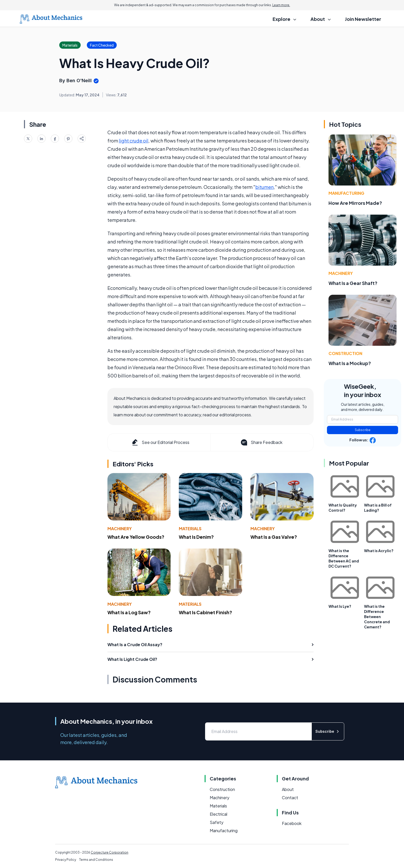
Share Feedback (261, 442)
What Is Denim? (196, 537)
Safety (217, 822)
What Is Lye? (340, 606)
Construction (345, 353)
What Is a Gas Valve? (274, 537)
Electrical (218, 814)
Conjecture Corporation (110, 852)
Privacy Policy (66, 860)
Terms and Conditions (96, 860)
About (288, 789)
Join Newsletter (363, 19)
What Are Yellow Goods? (136, 537)
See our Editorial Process (160, 442)
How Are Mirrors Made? (355, 203)
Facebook (292, 823)
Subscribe (363, 430)
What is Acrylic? (379, 551)
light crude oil (134, 141)
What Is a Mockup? (350, 363)
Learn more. (281, 5)
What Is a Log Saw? (129, 612)
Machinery (120, 529)
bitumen (264, 187)
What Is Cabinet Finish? (205, 612)
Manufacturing (346, 193)
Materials (190, 529)
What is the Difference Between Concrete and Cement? (377, 617)
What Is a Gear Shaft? (353, 283)
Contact (290, 798)
